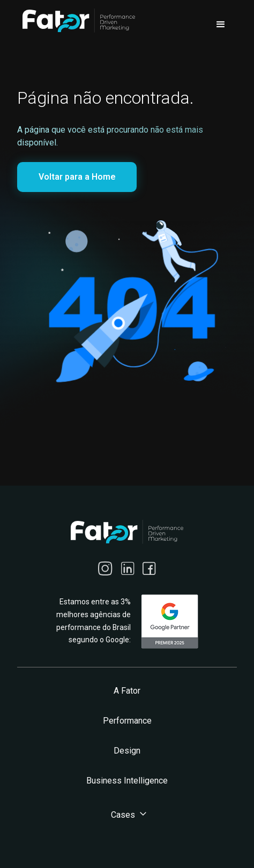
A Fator (127, 691)
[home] (76, 21)
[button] (221, 25)
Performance (127, 721)
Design (127, 751)
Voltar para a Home (77, 177)
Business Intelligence (127, 781)
